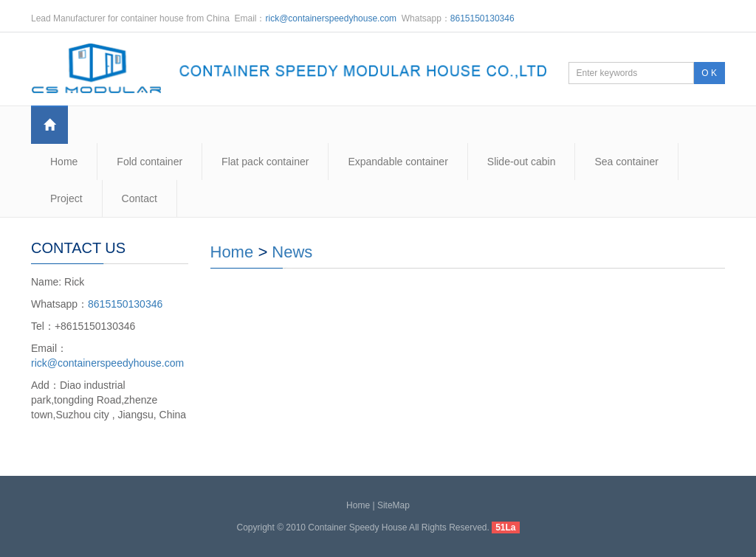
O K (709, 73)
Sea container (626, 162)
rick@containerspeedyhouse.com (331, 18)
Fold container (150, 162)
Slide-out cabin (522, 162)
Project (66, 198)
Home (64, 162)
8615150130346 (482, 18)
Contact (140, 198)
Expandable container (398, 162)
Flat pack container (265, 162)
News (292, 252)
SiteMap (394, 505)
